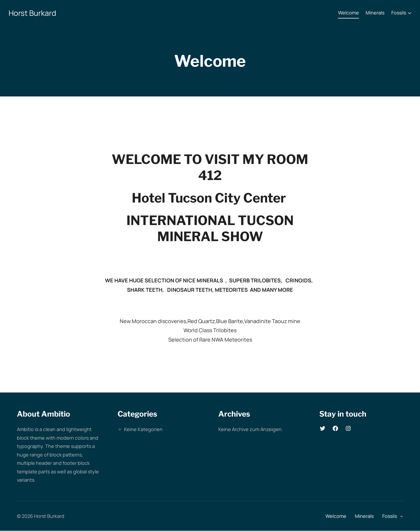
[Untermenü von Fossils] (410, 13)
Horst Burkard (32, 13)
